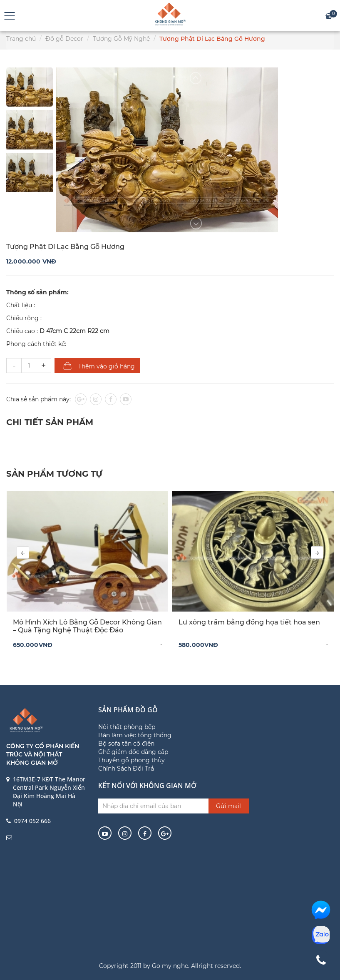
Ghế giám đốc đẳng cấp (133, 752)
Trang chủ (21, 39)
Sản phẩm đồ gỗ (128, 710)
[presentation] (23, 552)
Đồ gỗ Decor (64, 39)
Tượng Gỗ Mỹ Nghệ (121, 39)
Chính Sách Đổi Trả (126, 769)
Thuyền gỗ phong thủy (132, 760)
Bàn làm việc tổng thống (135, 735)
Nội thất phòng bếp (127, 727)
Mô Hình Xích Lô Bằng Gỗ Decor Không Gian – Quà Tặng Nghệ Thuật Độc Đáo (87, 626)
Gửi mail (228, 806)
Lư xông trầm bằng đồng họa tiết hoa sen (249, 622)
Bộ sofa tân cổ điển (126, 744)
